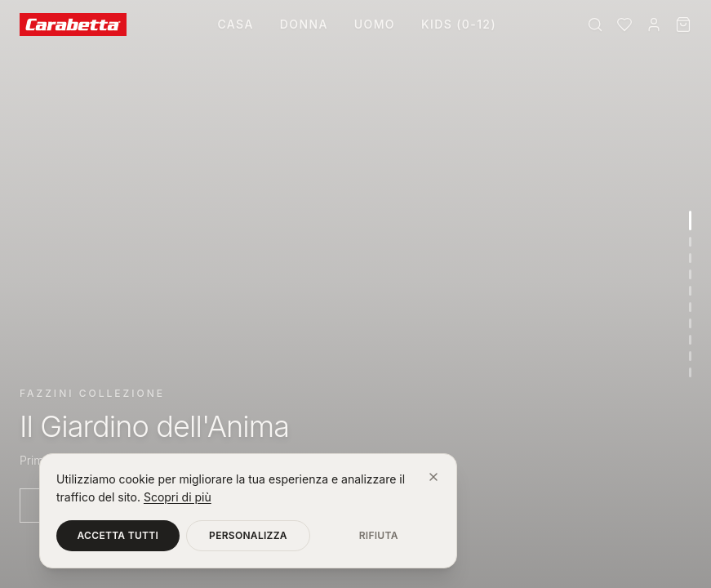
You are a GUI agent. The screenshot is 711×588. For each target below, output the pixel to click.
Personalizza (248, 535)
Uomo (375, 24)
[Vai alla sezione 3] (690, 258)
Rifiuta (379, 535)
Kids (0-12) (459, 24)
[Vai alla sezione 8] (690, 340)
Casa (235, 24)
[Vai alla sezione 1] (690, 220)
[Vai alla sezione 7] (690, 323)
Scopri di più (178, 497)
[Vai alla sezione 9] (690, 356)
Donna (304, 24)
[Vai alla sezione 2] (690, 242)
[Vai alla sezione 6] (690, 307)
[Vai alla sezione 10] (690, 372)
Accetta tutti (118, 535)
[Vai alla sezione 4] (690, 274)
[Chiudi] (433, 477)
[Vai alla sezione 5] (690, 291)
